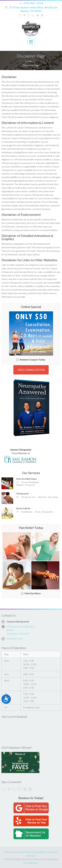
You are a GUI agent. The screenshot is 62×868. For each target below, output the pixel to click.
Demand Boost (31, 863)
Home (28, 61)
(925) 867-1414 (33, 3)
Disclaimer (10, 852)
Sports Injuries (23, 508)
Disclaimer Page (31, 65)
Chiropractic (22, 494)
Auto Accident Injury (26, 479)
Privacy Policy (24, 852)
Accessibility (39, 852)
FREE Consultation (31, 370)
